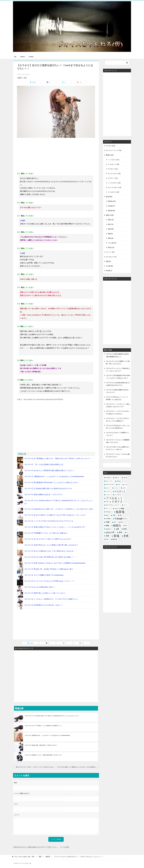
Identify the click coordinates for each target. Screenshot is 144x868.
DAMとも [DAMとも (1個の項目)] (117, 478)
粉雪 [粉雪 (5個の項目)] (125, 529)
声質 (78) (111, 220)
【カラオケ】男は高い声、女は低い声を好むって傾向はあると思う (49, 569)
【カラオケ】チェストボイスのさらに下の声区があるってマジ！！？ (49, 581)
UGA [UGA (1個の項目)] (119, 484)
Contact (31, 57)
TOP (24, 857)
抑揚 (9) (110, 234)
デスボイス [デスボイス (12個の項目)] (120, 491)
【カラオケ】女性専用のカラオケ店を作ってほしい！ (44, 605)
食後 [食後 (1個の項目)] (107, 539)
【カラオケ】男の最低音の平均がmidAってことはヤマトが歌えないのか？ (51, 482)
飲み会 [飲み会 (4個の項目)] (115, 539)
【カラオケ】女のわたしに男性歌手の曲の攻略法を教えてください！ (49, 470)
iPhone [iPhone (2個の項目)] (119, 481)
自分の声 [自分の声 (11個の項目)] (110, 532)
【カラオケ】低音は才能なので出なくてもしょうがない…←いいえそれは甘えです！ (55, 527)
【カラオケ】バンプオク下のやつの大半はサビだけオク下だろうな (49, 521)
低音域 (20, 78)
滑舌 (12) (111, 224)
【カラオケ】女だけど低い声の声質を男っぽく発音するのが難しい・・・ (51, 557)
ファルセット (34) (113, 164)
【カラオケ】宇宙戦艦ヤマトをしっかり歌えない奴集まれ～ (46, 533)
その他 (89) (109, 266)
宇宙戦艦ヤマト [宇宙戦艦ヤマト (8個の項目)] (121, 519)
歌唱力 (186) (110, 215)
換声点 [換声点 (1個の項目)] (122, 522)
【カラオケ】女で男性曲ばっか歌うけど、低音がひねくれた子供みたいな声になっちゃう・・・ (59, 458)
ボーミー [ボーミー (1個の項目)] (126, 505)
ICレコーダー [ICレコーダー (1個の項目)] (109, 481)
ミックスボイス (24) (114, 183)
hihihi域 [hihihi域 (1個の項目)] (125, 478)
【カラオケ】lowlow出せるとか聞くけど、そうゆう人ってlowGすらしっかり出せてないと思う (59, 509)
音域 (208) (109, 197)
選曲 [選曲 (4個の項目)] (108, 536)
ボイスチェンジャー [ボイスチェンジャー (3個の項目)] (113, 505)
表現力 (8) (111, 247)
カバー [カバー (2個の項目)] (108, 488)
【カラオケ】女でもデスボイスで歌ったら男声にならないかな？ (48, 539)
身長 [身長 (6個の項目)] (120, 532)
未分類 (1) (109, 271)
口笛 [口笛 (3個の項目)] (114, 515)
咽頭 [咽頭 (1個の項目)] (121, 515)
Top (15, 57)
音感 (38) (111, 229)
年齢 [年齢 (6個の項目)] (108, 522)
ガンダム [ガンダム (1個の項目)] (116, 488)
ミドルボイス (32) (113, 192)
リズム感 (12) (112, 243)
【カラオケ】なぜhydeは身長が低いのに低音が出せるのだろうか (48, 488)
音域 (25, 78)
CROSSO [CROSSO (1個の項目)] (108, 478)
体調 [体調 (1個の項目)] (107, 515)
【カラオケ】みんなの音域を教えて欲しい (40, 587)
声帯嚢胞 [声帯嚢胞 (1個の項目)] (108, 519)
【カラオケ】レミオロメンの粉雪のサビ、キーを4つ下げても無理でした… (52, 599)
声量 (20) (111, 238)
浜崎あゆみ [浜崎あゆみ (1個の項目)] (109, 529)
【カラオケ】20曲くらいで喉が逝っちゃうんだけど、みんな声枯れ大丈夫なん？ (78, 767)
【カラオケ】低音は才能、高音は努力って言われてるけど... (41, 745)
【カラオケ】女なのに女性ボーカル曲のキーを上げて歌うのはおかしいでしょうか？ (55, 515)
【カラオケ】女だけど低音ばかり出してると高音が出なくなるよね (49, 551)
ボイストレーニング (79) (114, 150)
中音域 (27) (111, 206)
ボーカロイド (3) (111, 257)
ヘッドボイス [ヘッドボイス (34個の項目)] (114, 502)
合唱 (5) (108, 261)
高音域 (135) (112, 201)
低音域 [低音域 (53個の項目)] (120, 512)
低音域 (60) (111, 211)
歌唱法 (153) (110, 155)
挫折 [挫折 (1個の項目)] (115, 522)
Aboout (22, 57)
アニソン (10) (110, 252)
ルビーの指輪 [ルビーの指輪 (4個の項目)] (119, 509)
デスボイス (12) (113, 169)
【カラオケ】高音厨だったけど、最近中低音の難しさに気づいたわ (43, 755)
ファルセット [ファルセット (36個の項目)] (114, 498)
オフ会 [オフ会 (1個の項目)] (126, 484)
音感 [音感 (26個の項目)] (126, 536)
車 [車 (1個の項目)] (127, 532)
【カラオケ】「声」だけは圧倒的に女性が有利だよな (44, 464)
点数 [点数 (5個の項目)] (117, 529)
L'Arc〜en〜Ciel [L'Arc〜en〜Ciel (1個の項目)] (110, 484)
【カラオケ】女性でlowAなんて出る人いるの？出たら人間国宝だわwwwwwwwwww (55, 563)
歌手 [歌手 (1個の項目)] (126, 526)
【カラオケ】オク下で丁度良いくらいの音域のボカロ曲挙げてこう (43, 726)
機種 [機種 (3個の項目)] (107, 526)
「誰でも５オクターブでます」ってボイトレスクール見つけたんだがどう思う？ (35, 767)
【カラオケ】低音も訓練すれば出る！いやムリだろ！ (44, 494)
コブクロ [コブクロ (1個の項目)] (108, 491)
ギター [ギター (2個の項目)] (125, 488)
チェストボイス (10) (114, 174)
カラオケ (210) (110, 146)
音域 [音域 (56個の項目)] (116, 536)
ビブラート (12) (113, 178)
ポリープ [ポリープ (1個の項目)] (108, 508)
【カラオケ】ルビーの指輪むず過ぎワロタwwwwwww (44, 575)
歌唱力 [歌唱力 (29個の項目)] (117, 526)
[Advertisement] (56, 155)
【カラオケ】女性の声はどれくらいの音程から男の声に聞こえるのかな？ (51, 545)
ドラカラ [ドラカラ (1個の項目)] (108, 495)
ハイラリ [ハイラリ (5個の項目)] (118, 495)
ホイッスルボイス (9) (114, 187)
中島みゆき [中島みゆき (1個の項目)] (109, 512)
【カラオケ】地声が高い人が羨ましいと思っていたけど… (45, 593)
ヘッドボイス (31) (113, 160)
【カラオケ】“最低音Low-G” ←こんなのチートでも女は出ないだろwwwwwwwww (54, 476)
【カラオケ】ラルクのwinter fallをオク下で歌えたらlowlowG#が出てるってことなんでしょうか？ (52, 716)
